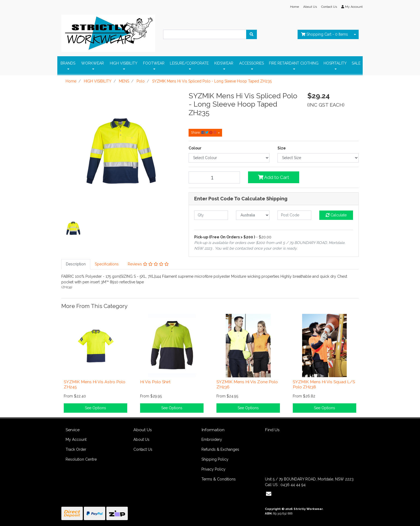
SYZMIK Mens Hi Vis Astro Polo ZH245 (95, 384)
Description (76, 264)
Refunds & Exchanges (220, 449)
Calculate (336, 215)
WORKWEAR (93, 63)
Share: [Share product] (204, 132)
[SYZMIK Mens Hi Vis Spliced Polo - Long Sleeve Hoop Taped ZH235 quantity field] (214, 177)
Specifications (107, 264)
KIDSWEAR (224, 63)
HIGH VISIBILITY (124, 63)
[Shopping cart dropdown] (355, 34)
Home (295, 7)
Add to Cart (273, 177)
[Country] (253, 215)
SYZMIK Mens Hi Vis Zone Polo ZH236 (247, 384)
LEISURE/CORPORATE (189, 63)
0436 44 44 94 (293, 485)
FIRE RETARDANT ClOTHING (294, 63)
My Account (76, 439)
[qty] (211, 215)
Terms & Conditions (219, 479)
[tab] (76, 264)
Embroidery (212, 439)
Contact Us (329, 7)
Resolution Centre (81, 459)
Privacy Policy (213, 469)
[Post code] (294, 215)
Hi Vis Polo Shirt (155, 382)
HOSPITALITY (335, 63)
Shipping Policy (215, 459)
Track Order (76, 449)
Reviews (148, 264)
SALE (356, 63)
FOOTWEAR (154, 63)
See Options (95, 408)
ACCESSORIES (252, 63)
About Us (310, 7)
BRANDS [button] (68, 63)
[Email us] (269, 494)
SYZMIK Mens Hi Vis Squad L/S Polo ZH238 (324, 384)
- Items (325, 34)
